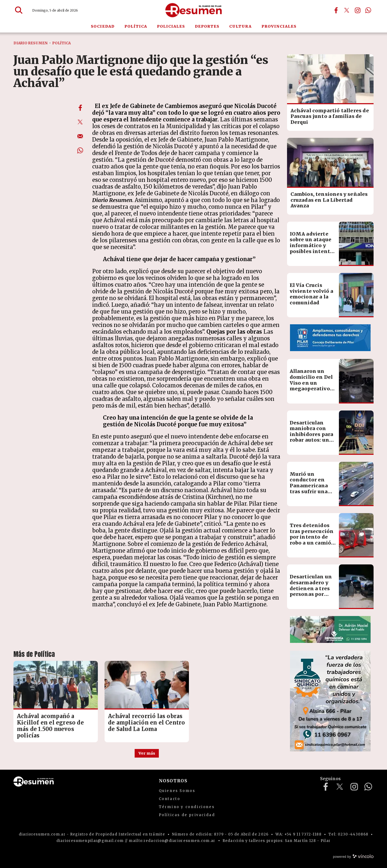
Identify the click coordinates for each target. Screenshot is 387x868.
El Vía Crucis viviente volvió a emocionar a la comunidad (312, 294)
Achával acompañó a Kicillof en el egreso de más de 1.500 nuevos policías (50, 726)
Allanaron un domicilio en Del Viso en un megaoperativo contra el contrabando (311, 386)
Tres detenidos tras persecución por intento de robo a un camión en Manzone (312, 537)
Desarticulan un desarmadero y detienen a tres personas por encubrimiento (311, 588)
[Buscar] (19, 10)
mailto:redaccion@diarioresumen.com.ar (172, 841)
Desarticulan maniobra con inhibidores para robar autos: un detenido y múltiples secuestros (312, 440)
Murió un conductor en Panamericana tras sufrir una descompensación (314, 486)
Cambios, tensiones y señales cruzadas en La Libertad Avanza (329, 200)
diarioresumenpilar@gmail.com (90, 841)
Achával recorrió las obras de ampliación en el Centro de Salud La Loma (146, 723)
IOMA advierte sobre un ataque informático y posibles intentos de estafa (313, 245)
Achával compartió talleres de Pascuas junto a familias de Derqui (330, 116)
